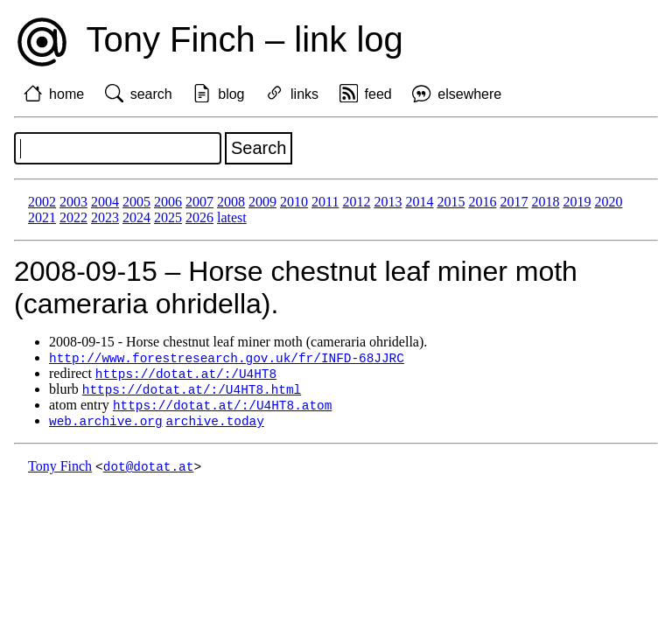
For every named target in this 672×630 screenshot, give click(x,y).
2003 (73, 202)
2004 (105, 202)
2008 (231, 202)
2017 (514, 202)
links (304, 94)
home (66, 94)
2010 (294, 202)
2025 (168, 217)
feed (378, 94)
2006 (168, 202)
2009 (262, 202)
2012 (356, 202)
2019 (577, 202)
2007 (199, 202)
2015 (451, 202)
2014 (419, 202)
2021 (42, 217)
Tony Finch (60, 471)
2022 (73, 217)
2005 (136, 202)
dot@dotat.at (149, 471)
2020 (608, 202)
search (151, 94)
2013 (388, 202)
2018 (545, 202)
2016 (482, 202)
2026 (199, 217)
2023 (105, 217)
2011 (325, 202)
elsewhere (469, 94)
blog (231, 94)
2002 (42, 202)
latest (232, 217)
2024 (136, 217)
